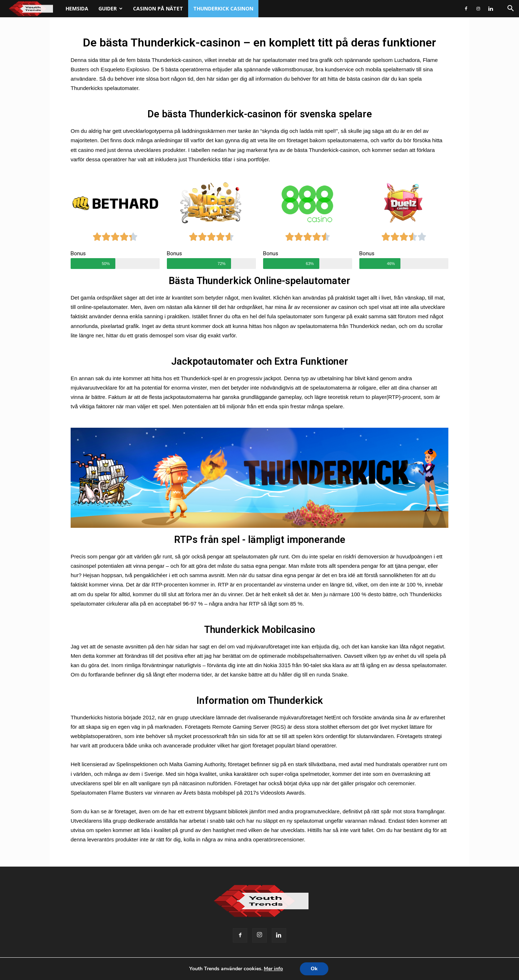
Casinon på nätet (158, 8)
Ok (314, 969)
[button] (510, 9)
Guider (110, 8)
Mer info (273, 969)
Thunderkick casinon (223, 8)
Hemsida (77, 8)
